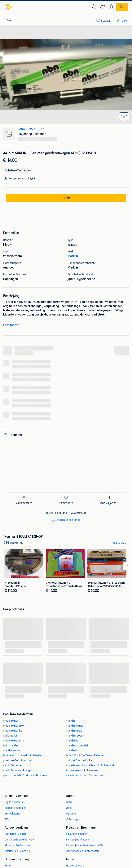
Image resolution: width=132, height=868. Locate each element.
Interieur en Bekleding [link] (17, 851)
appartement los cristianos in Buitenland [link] (90, 765)
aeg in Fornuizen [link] (13, 765)
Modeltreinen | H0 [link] (13, 726)
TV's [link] (7, 819)
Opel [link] (69, 808)
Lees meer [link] (12, 325)
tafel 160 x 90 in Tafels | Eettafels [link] (85, 755)
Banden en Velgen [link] (15, 834)
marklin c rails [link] (74, 731)
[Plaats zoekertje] (122, 7)
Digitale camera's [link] (15, 802)
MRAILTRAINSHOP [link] (31, 129)
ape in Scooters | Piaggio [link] (18, 770)
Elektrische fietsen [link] (77, 834)
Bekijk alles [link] (119, 543)
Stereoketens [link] (12, 814)
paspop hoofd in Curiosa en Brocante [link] (25, 775)
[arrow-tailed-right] (127, 566)
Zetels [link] (8, 866)
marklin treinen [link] (75, 726)
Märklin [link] (73, 256)
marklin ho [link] (72, 741)
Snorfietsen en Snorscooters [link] (83, 851)
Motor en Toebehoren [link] (17, 845)
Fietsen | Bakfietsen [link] (77, 840)
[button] (103, 7)
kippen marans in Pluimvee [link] (82, 770)
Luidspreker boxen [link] (15, 808)
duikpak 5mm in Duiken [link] (80, 760)
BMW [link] (69, 802)
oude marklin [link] (11, 736)
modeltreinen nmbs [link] (14, 741)
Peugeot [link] (71, 814)
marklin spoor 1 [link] (75, 736)
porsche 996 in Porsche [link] (17, 760)
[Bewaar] (124, 117)
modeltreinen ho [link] (13, 731)
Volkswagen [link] (73, 819)
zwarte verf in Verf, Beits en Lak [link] (85, 775)
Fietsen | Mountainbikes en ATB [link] (84, 845)
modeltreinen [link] (11, 721)
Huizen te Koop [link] (75, 866)
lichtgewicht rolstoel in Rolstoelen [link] (23, 755)
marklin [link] (70, 721)
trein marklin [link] (10, 746)
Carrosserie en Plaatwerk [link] (19, 840)
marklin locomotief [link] (77, 746)
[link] (8, 7)
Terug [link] (10, 20)
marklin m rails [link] (12, 750)
